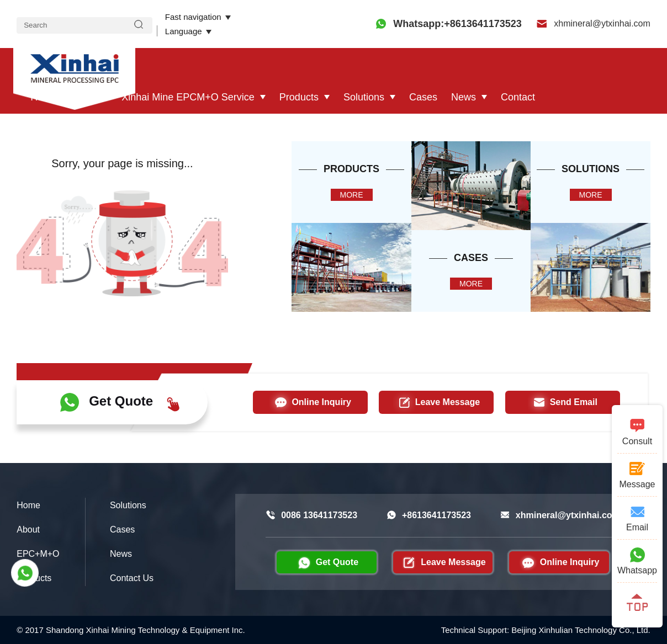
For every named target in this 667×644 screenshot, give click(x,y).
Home (44, 97)
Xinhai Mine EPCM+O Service (188, 97)
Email (637, 518)
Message (637, 475)
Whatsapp (637, 561)
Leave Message (436, 402)
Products (299, 97)
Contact (518, 97)
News (464, 97)
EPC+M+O (38, 554)
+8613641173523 (429, 515)
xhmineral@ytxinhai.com (593, 24)
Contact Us (132, 578)
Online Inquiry (310, 402)
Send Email (563, 402)
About (84, 97)
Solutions (364, 97)
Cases (423, 97)
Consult (637, 432)
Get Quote (120, 402)
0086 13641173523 (311, 515)
